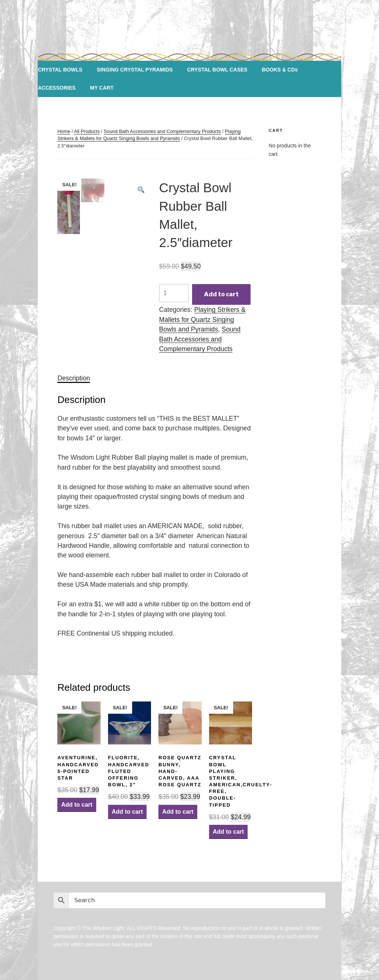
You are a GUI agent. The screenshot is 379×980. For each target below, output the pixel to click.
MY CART (102, 88)
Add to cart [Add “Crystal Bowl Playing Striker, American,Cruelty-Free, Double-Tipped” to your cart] (228, 832)
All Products (87, 131)
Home (64, 131)
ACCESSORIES (57, 88)
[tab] (74, 378)
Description (74, 378)
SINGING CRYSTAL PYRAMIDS (135, 70)
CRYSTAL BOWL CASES (217, 70)
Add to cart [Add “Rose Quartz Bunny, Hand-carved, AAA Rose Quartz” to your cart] (178, 812)
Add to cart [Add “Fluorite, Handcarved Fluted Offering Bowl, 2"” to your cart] (127, 812)
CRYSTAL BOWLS (60, 70)
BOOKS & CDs (280, 70)
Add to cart (221, 294)
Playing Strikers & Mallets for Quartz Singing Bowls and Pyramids (202, 319)
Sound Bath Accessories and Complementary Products (162, 131)
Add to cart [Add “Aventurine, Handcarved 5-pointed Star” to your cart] (77, 805)
